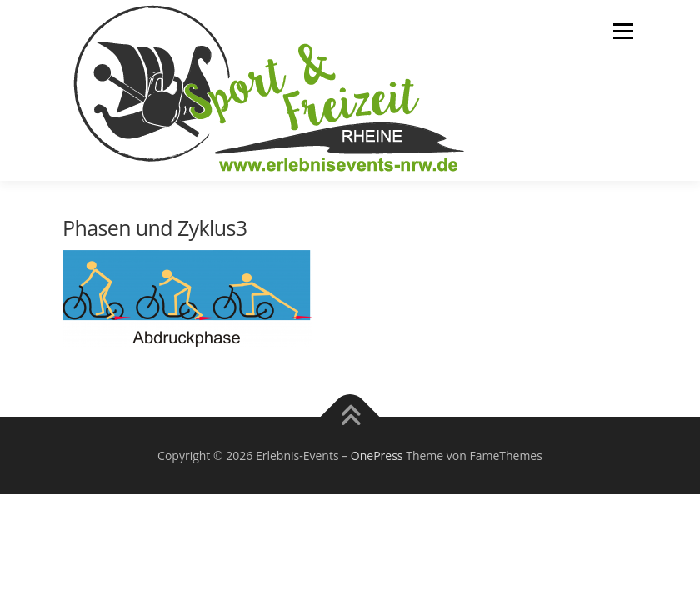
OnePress (377, 455)
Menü (623, 31)
